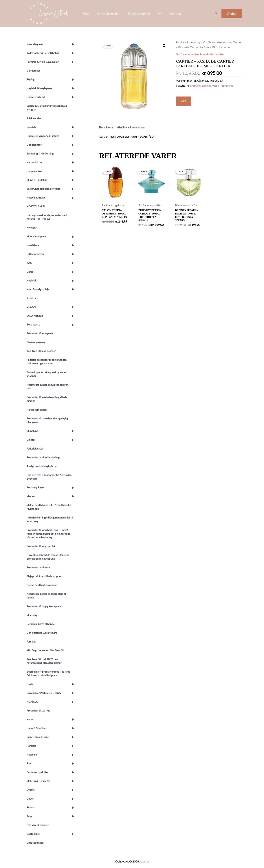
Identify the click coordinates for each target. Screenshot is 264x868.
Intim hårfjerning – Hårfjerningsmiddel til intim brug (50, 519)
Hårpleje (52, 746)
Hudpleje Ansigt (52, 198)
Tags (52, 816)
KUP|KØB (52, 702)
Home (52, 719)
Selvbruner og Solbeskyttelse (52, 189)
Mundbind (52, 431)
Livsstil (52, 790)
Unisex (52, 440)
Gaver (52, 799)
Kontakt (173, 14)
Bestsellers (52, 834)
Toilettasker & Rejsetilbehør (52, 53)
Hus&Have (52, 245)
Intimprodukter (52, 254)
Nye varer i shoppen (38, 825)
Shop (88, 14)
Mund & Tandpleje (52, 180)
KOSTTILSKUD (36, 206)
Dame (52, 272)
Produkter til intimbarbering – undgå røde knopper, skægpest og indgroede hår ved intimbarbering (48, 534)
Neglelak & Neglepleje (52, 88)
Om (159, 14)
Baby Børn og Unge (52, 737)
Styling (52, 79)
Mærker (52, 496)
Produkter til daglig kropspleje (44, 606)
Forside (181, 42)
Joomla (144, 861)
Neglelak (52, 281)
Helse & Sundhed (52, 728)
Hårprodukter (52, 162)
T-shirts (31, 298)
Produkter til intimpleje (40, 333)
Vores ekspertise (110, 14)
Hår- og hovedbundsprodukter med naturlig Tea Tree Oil (47, 217)
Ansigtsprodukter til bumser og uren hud (47, 386)
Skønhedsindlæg (139, 14)
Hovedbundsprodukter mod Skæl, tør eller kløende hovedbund (48, 557)
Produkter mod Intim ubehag (43, 457)
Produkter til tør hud (38, 710)
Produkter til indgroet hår (41, 546)
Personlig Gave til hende (41, 624)
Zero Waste (52, 325)
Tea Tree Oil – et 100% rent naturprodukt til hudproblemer (44, 661)
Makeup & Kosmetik (52, 781)
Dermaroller (33, 71)
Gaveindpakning (36, 342)
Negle (52, 684)
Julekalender (34, 118)
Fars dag (31, 642)
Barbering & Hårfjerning (52, 154)
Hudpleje (52, 755)
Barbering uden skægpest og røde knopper (46, 374)
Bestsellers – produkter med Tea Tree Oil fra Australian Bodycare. (48, 673)
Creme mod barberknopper (42, 585)
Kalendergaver (52, 44)
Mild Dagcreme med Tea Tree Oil (45, 650)
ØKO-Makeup (52, 316)
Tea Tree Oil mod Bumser (41, 351)
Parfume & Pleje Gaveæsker (52, 62)
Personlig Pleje (52, 487)
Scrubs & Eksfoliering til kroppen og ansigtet (47, 108)
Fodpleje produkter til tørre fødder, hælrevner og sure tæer (47, 362)
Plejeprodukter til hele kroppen (44, 576)
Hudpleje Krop (52, 171)
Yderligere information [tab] (134, 129)
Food (52, 763)
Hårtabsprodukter (37, 410)
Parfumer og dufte (52, 772)
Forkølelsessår (35, 448)
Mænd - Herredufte (217, 59)
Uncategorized (35, 843)
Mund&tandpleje (52, 236)
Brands (52, 807)
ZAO (52, 263)
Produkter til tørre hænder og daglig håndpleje (47, 420)
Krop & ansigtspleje (52, 289)
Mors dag (32, 615)
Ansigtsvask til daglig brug (42, 466)
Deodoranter (52, 145)
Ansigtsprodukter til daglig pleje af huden (46, 596)
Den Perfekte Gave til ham (42, 633)
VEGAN (52, 307)
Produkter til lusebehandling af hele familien (47, 399)
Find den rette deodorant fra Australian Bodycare (49, 477)
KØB (185, 107)
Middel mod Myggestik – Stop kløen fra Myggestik (49, 507)
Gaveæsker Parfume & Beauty (52, 693)
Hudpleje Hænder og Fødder (52, 136)
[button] (216, 14)
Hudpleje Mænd (52, 97)
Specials (52, 127)
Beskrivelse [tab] (107, 129)
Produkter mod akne (38, 567)
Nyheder (32, 228)
